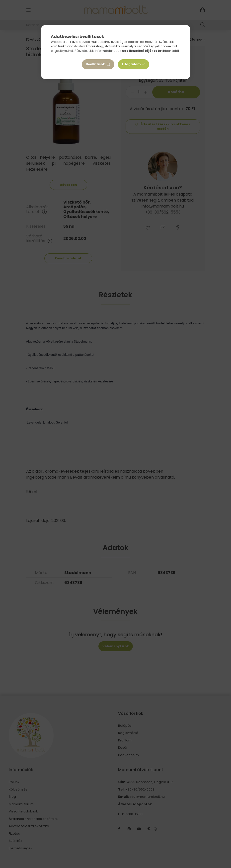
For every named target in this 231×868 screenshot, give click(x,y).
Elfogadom (131, 64)
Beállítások (95, 64)
